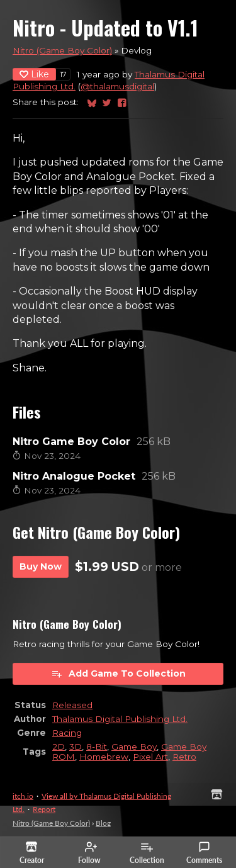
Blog (103, 823)
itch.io (23, 796)
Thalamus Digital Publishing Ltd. (120, 719)
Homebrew (104, 757)
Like (34, 74)
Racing (67, 733)
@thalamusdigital (117, 86)
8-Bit (97, 747)
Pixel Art (150, 757)
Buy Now (41, 566)
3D (76, 747)
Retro (184, 757)
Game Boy (134, 747)
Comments (204, 853)
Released (72, 705)
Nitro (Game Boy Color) (62, 50)
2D (59, 747)
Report (44, 809)
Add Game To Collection (118, 674)
